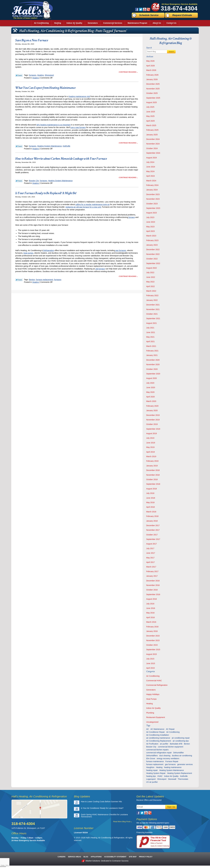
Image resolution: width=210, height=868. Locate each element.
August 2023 (152, 213)
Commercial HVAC (154, 681)
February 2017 (152, 571)
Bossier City (34, 181)
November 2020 (153, 364)
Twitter (141, 9)
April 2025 (150, 121)
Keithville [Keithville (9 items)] (184, 776)
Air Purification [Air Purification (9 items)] (152, 744)
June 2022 (151, 277)
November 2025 (153, 89)
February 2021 (152, 351)
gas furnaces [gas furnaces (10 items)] (170, 764)
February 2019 (152, 461)
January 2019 (152, 466)
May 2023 (150, 227)
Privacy (3, 865)
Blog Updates (82, 796)
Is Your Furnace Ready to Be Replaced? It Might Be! (46, 193)
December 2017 (153, 525)
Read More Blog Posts (122, 822)
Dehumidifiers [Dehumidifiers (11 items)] (152, 756)
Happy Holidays (153, 694)
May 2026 (150, 61)
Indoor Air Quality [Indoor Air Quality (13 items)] (171, 776)
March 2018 (151, 512)
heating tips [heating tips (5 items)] (151, 776)
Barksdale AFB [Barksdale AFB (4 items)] (176, 744)
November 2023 (153, 199)
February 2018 (152, 516)
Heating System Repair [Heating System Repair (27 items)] (156, 773)
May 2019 (150, 447)
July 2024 (150, 162)
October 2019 (152, 424)
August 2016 (152, 599)
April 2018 (150, 507)
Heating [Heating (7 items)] (159, 767)
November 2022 (153, 254)
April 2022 (150, 286)
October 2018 (152, 479)
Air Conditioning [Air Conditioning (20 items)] (173, 732)
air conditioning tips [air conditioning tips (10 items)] (181, 741)
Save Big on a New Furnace (32, 40)
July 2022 (150, 272)
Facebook (137, 9)
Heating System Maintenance (49, 146)
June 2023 (151, 222)
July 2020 (150, 383)
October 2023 (152, 204)
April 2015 (150, 668)
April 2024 (150, 176)
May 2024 (150, 171)
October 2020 (152, 369)
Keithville (67, 146)
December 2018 (153, 470)
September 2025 (153, 98)
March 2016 (151, 622)
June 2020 (151, 387)
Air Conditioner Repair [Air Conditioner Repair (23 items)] (155, 732)
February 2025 (152, 130)
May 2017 (150, 558)
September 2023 (153, 208)
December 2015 (153, 636)
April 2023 (150, 231)
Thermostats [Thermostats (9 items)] (183, 779)
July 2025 (150, 107)
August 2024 (152, 158)
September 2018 (153, 484)
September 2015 (153, 650)
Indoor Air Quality (153, 708)
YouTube (145, 9)
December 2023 (153, 194)
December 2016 (153, 581)
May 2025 (150, 116)
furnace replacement (45, 280)
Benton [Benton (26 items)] (187, 744)
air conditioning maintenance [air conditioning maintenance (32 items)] (158, 738)
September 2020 (153, 374)
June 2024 (151, 167)
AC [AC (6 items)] (148, 729)
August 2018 (152, 489)
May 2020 (150, 392)
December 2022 (153, 249)
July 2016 (150, 604)
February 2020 (152, 406)
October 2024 (152, 148)
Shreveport (49, 75)
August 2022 (152, 268)
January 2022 (152, 300)
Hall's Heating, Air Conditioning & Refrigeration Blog (171, 41)
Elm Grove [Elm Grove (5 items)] (151, 758)
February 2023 (152, 240)
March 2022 (151, 291)
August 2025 (152, 102)
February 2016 (152, 627)
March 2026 (151, 70)
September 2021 (153, 318)
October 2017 (152, 535)
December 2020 (153, 360)
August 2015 (152, 654)
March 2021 (151, 346)
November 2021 (153, 309)
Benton (32, 280)
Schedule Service (149, 15)
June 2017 (151, 553)
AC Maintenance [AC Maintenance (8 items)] (157, 729)
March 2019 (151, 456)
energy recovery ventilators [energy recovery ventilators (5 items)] (168, 758)
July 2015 (150, 659)
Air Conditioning (153, 676)
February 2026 (152, 75)
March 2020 (151, 401)
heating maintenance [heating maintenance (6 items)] (173, 767)
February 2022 (152, 295)
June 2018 (151, 498)
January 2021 (152, 355)
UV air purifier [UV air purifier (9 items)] (152, 782)
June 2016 (151, 608)
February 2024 (152, 185)
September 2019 (153, 429)
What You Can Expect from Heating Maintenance (45, 88)
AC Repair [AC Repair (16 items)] (170, 729)
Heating (40, 75)
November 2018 (153, 475)
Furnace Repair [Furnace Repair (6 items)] (172, 761)
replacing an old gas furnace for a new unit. (83, 207)
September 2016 (153, 594)
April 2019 (150, 452)
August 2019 (152, 433)
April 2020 (150, 397)
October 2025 (152, 93)
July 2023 (150, 217)
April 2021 (150, 341)
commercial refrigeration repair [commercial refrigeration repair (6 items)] (159, 753)
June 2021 (151, 332)
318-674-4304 (179, 8)
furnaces (33, 75)
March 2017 (151, 567)
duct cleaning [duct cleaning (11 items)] (165, 756)
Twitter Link (19, 75)
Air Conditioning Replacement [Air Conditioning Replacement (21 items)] (159, 741)
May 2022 (150, 282)
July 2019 (150, 438)
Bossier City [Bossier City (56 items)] (151, 747)
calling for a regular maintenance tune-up (92, 204)
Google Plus (148, 9)
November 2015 (153, 640)
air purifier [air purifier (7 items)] (164, 744)
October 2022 (152, 259)
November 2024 (153, 144)
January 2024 (152, 190)
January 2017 (152, 576)
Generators (151, 690)
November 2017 (153, 530)
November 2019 (153, 420)
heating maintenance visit (79, 96)
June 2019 (151, 443)
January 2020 (152, 410)
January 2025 (152, 135)
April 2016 (150, 617)
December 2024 (153, 139)
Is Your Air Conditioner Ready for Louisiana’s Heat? (102, 808)
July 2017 (150, 548)
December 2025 (153, 84)
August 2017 (152, 544)
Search (171, 52)
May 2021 (150, 337)
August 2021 (152, 323)
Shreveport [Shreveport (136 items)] (162, 779)
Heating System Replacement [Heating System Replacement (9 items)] (180, 773)
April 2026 (150, 66)
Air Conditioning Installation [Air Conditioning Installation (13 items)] (158, 735)
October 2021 (152, 314)
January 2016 (152, 631)
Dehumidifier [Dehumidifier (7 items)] (179, 753)
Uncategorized (152, 722)
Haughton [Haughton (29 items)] (150, 767)
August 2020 (152, 378)
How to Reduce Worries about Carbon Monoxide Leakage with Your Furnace (61, 159)
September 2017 (153, 539)
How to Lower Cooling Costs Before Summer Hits (101, 802)
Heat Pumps (151, 699)
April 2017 (150, 562)
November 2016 (153, 585)
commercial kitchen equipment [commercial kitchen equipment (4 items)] (171, 747)
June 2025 (151, 112)
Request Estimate (182, 15)
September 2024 (153, 153)
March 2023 (151, 236)
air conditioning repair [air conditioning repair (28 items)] (181, 738)
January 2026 (152, 79)
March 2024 (151, 181)
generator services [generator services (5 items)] (185, 764)
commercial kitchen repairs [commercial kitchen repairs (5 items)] (157, 750)
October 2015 (152, 645)
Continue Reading (128, 72)
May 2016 (150, 613)
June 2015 (151, 663)
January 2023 (152, 245)
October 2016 (152, 590)
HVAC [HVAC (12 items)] (160, 776)
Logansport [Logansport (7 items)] (151, 779)
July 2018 (150, 493)
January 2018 (152, 521)
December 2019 (153, 415)
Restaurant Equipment (156, 717)
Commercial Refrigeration (157, 685)
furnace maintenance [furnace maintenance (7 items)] (155, 761)
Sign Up (171, 807)
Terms (7, 865)
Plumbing (150, 713)
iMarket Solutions (93, 861)
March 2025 (151, 125)
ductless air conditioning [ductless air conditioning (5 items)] (182, 756)
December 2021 (153, 305)
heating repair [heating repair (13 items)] (152, 770)
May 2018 (150, 502)
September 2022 (153, 263)
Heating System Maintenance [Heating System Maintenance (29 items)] (172, 770)
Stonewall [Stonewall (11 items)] (172, 779)
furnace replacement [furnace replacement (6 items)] (155, 764)
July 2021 (150, 328)
